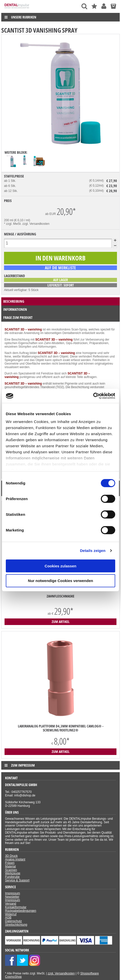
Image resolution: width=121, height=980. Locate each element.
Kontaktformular (16, 907)
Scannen (11, 870)
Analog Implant (15, 859)
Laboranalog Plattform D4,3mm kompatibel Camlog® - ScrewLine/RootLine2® (61, 728)
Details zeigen (93, 551)
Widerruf (11, 914)
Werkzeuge (13, 873)
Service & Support (17, 880)
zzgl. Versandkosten (36, 224)
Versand (11, 904)
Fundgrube (12, 877)
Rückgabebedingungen (21, 911)
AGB (8, 918)
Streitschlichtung (16, 925)
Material (10, 866)
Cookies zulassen (60, 566)
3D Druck (11, 856)
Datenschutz (13, 921)
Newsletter (12, 897)
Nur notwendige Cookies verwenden (60, 581)
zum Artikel (61, 622)
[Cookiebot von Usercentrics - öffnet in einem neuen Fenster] (93, 396)
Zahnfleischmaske (60, 596)
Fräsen (10, 863)
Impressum (12, 893)
